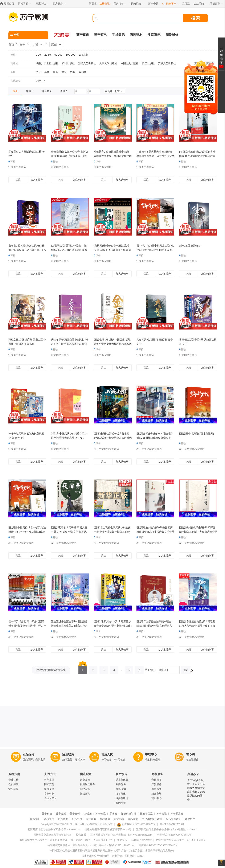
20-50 (48, 55)
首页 (11, 44)
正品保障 (29, 754)
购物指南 (14, 774)
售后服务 (122, 774)
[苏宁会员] (153, 4)
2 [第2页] (93, 669)
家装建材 (136, 35)
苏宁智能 (161, 814)
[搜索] (141, 18)
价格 (13, 55)
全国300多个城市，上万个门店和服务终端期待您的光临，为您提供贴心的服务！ (196, 790)
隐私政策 (133, 819)
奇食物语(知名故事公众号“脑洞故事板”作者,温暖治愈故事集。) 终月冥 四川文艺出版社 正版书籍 (70, 156)
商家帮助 (156, 789)
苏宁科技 (47, 814)
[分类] (28, 35)
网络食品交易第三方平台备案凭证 (52, 835)
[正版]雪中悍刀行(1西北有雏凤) (197, 434)
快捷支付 (49, 789)
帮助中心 (151, 754)
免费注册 (13, 780)
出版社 (14, 63)
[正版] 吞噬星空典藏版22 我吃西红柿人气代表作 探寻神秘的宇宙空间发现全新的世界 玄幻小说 (197, 626)
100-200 (70, 55)
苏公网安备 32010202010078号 (136, 824)
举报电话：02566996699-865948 (174, 835)
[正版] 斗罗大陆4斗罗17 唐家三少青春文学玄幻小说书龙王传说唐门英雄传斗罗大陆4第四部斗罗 (113, 626)
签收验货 (85, 789)
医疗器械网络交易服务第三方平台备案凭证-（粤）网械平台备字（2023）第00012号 (66, 840)
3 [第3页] (104, 669)
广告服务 (156, 784)
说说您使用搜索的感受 (51, 670)
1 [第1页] (83, 669)
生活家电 (154, 35)
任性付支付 (50, 798)
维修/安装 (121, 789)
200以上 (83, 55)
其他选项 (16, 81)
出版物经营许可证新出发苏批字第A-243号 (108, 829)
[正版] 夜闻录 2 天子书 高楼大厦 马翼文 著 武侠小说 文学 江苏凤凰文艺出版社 (69, 532)
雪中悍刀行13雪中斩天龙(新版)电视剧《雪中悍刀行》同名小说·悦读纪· (155, 250)
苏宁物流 (101, 814)
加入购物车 (37, 180)
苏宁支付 (49, 780)
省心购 (190, 754)
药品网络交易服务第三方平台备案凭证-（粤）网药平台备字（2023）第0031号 (91, 845)
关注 (18, 180)
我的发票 (121, 803)
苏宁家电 (101, 35)
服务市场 (156, 794)
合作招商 (156, 780)
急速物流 (68, 754)
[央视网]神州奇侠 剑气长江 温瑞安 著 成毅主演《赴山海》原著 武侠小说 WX (112, 250)
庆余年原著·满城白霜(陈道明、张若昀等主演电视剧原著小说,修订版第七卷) (69, 344)
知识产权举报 (128, 814)
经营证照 (81, 835)
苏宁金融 (61, 814)
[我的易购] (137, 4)
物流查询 (85, 794)
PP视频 (88, 814)
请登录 (93, 4)
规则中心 (156, 798)
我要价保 (121, 784)
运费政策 (85, 780)
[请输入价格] (80, 91)
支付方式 (50, 774)
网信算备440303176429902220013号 (158, 845)
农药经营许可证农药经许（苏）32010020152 (181, 840)
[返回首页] (8, 4)
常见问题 (13, 789)
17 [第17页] (129, 669)
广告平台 (77, 819)
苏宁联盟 (91, 819)
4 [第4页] (114, 669)
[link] (15, 91)
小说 (35, 44)
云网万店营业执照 (142, 840)
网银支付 (49, 784)
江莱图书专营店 (17, 167)
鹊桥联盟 (105, 819)
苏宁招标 (119, 819)
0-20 (38, 55)
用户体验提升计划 (152, 819)
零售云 (113, 814)
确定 (187, 670)
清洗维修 (172, 35)
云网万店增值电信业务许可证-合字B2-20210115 (54, 829)
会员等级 (13, 784)
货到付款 (49, 794)
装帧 (13, 72)
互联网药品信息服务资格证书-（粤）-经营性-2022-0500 (167, 829)
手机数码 (118, 35)
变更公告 (122, 840)
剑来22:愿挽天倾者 (190, 246)
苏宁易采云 (177, 814)
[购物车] (170, 4)
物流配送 (86, 774)
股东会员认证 (173, 819)
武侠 (54, 44)
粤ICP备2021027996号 (172, 824)
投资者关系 (146, 814)
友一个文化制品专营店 (106, 449)
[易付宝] (186, 4)
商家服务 (157, 774)
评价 (12, 162)
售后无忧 (107, 754)
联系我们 (35, 819)
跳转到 (163, 670)
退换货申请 (122, 798)
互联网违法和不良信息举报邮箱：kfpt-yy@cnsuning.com (121, 835)
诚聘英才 (49, 819)
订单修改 (121, 794)
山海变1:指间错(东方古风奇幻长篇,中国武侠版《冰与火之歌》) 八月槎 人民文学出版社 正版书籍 (27, 250)
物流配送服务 (87, 784)
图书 (22, 44)
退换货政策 (122, 780)
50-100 (58, 55)
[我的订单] (120, 4)
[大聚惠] (62, 35)
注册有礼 (105, 4)
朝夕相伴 (190, 819)
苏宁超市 (83, 35)
